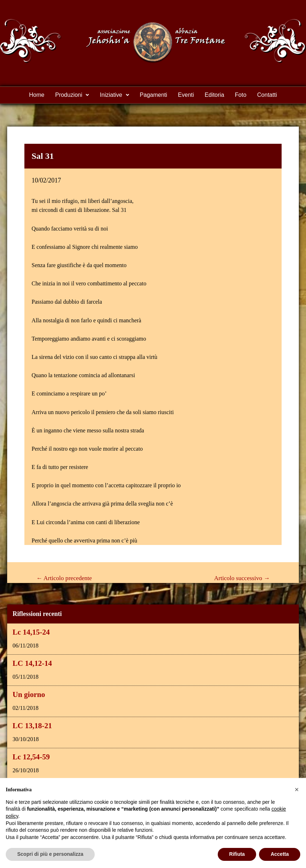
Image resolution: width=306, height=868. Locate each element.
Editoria (215, 95)
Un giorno (29, 694)
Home (37, 95)
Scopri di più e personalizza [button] (50, 854)
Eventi (186, 95)
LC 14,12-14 (32, 663)
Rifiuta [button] (237, 854)
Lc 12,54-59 (31, 757)
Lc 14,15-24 (31, 632)
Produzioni (72, 95)
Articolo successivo (242, 578)
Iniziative (114, 95)
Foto (241, 95)
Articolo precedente (64, 578)
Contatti (267, 95)
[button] (297, 789)
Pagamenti (154, 95)
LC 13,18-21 (32, 726)
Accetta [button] (280, 854)
